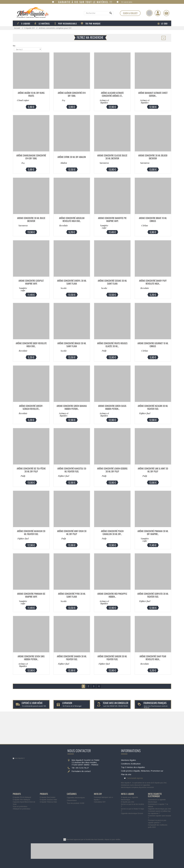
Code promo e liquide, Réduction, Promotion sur (142, 771)
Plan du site (126, 774)
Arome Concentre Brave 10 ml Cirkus (153, 219)
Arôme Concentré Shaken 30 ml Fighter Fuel (72, 658)
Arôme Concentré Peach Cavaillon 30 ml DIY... (112, 533)
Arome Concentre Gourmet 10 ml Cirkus (153, 345)
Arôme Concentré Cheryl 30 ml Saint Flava (72, 282)
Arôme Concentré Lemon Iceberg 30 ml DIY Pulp (112, 470)
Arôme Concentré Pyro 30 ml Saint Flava (72, 595)
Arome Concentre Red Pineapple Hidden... (112, 595)
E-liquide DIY (30, 28)
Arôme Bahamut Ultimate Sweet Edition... (153, 94)
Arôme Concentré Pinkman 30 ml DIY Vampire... (153, 533)
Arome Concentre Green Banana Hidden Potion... (72, 407)
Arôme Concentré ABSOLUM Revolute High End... (72, 219)
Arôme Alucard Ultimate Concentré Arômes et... (112, 94)
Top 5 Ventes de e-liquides (133, 767)
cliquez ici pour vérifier (112, 840)
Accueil (17, 28)
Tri (14, 46)
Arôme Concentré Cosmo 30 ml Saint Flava (112, 282)
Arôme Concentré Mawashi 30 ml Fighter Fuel (31, 533)
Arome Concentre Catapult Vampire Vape (31, 282)
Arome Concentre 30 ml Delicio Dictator (153, 157)
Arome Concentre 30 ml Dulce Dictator (31, 219)
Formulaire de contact (81, 771)
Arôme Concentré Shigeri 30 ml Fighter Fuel (112, 658)
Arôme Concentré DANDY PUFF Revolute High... (153, 282)
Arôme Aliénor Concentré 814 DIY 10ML (72, 94)
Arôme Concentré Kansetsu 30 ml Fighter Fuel (72, 470)
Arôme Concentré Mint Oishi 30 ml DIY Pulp (72, 533)
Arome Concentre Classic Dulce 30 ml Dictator (112, 157)
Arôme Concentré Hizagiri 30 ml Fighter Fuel (153, 407)
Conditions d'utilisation (131, 764)
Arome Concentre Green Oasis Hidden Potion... (112, 407)
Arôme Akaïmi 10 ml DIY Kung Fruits (31, 94)
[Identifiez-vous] (158, 13)
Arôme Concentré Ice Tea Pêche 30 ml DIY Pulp (31, 470)
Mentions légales (128, 760)
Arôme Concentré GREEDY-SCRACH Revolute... (31, 407)
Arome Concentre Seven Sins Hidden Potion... (31, 658)
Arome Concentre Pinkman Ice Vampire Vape (31, 595)
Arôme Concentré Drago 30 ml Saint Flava (72, 345)
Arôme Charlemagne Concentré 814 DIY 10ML (31, 157)
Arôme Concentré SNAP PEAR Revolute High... (153, 658)
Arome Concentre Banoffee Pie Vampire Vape (112, 219)
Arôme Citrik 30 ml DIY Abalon (72, 157)
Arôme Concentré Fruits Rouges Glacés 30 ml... (112, 345)
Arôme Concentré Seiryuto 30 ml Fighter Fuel (153, 595)
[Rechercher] (111, 14)
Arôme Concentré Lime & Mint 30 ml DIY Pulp (153, 470)
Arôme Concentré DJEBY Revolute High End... (31, 345)
